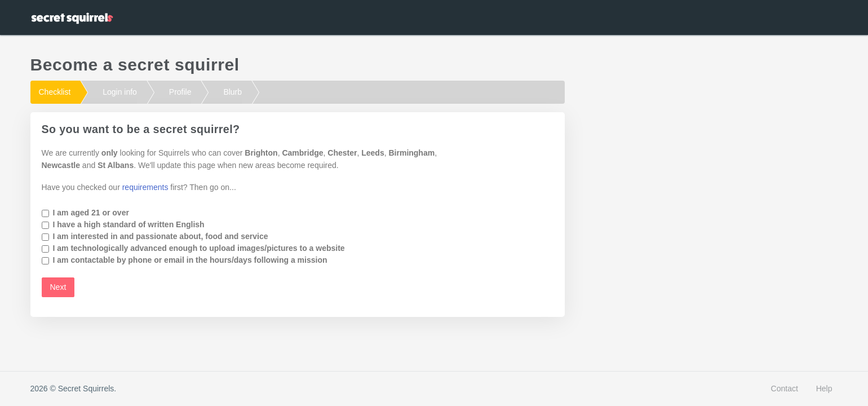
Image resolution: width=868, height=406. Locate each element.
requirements (145, 187)
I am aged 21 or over (91, 213)
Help (824, 389)
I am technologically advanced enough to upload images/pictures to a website (199, 248)
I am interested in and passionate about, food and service (161, 236)
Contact (785, 389)
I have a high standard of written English (129, 224)
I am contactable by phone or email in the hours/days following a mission (190, 260)
